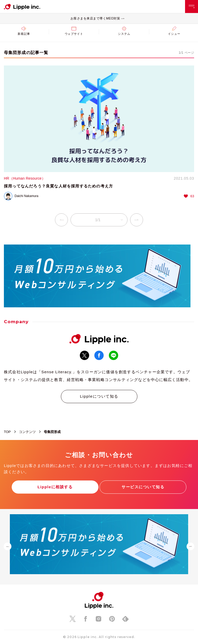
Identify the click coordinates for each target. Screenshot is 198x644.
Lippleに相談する (55, 487)
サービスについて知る (143, 487)
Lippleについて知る (99, 396)
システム (124, 33)
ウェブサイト (74, 33)
